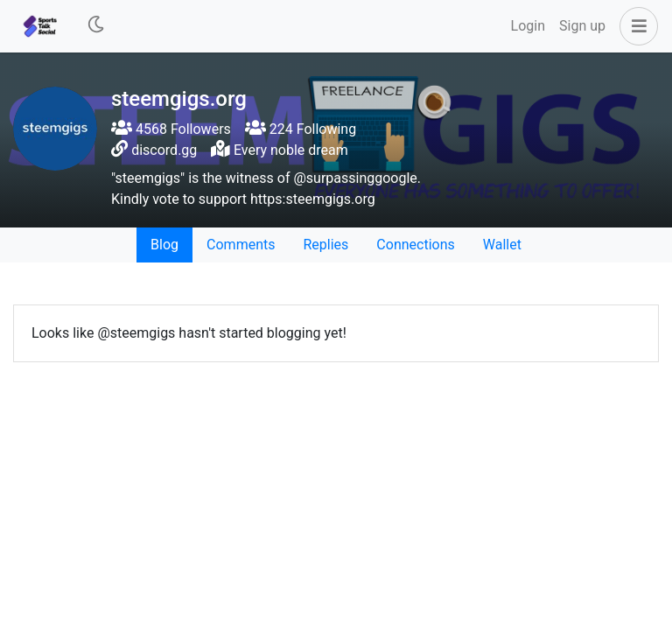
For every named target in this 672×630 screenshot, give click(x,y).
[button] (635, 26)
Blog (164, 245)
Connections (415, 245)
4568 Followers (171, 129)
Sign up (582, 26)
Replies (325, 245)
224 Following (301, 129)
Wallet (502, 245)
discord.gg (164, 150)
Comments (241, 245)
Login (528, 26)
